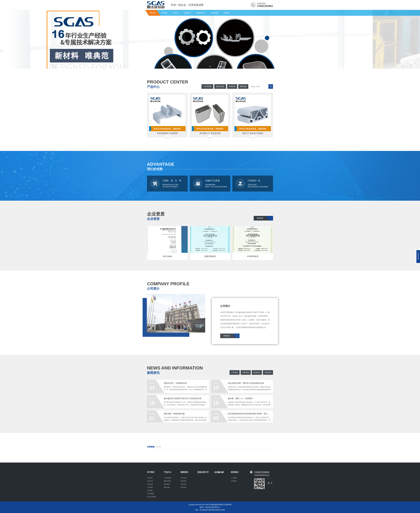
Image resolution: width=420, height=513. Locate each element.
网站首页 (153, 13)
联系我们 (227, 13)
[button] (208, 67)
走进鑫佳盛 (214, 13)
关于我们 (164, 13)
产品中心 (176, 13)
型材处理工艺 (201, 13)
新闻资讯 (187, 13)
